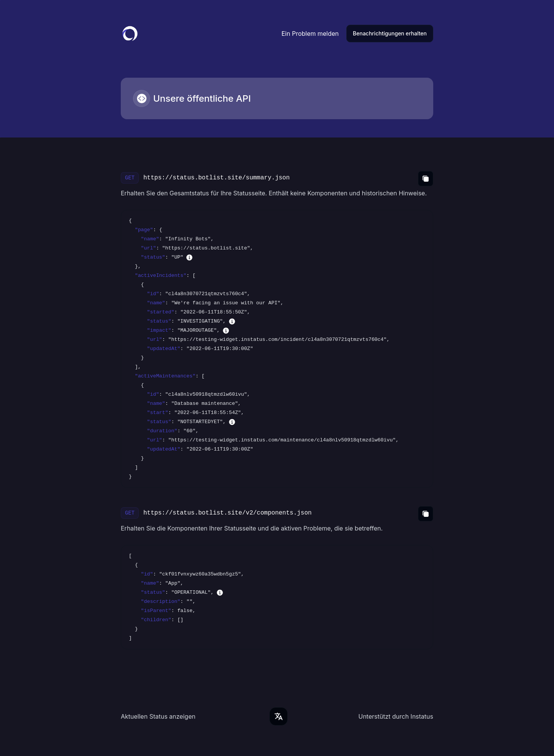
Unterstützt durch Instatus (396, 716)
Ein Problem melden (310, 34)
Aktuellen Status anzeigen (158, 716)
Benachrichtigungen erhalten (390, 33)
